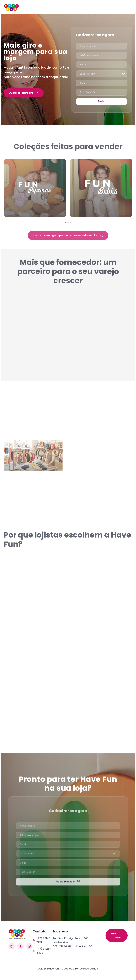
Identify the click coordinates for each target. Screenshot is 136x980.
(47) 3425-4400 (42, 954)
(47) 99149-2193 (42, 943)
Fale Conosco (117, 942)
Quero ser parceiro (24, 93)
